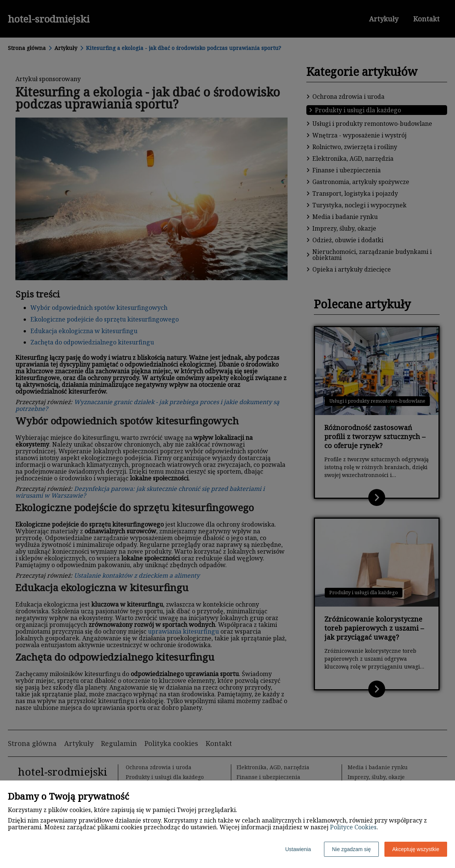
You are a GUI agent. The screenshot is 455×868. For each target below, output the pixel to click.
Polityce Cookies (353, 827)
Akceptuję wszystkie (416, 849)
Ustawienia (298, 849)
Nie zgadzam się (351, 849)
